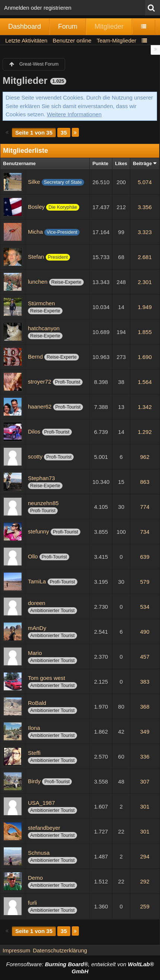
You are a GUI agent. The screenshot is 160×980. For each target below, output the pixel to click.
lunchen (38, 282)
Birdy (34, 781)
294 (145, 856)
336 (145, 757)
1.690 (145, 357)
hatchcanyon (44, 328)
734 (145, 532)
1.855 (145, 332)
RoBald (37, 703)
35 (64, 133)
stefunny (39, 531)
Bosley (36, 207)
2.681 (145, 257)
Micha (35, 232)
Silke (34, 182)
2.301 (145, 282)
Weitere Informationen (74, 114)
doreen (37, 603)
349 (145, 732)
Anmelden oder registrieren (38, 8)
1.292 (145, 432)
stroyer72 (40, 382)
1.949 (145, 307)
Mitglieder (109, 26)
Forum (68, 26)
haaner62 (40, 407)
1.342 (145, 407)
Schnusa (39, 853)
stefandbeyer (44, 828)
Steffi (34, 753)
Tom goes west (47, 678)
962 (145, 457)
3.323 (145, 232)
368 (145, 707)
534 (145, 607)
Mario (35, 653)
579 (145, 582)
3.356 (145, 207)
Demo (35, 878)
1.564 (145, 382)
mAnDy (37, 628)
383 (145, 682)
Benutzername (19, 163)
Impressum (16, 950)
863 (145, 482)
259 (145, 906)
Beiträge (142, 163)
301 (145, 806)
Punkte (100, 163)
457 (145, 657)
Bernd (35, 357)
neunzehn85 (43, 503)
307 (145, 782)
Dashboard (25, 26)
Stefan (36, 257)
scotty (35, 456)
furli (32, 903)
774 (145, 507)
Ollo (33, 556)
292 (145, 881)
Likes (121, 163)
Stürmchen (41, 303)
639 (145, 557)
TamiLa (37, 581)
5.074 (145, 182)
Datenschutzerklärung (60, 950)
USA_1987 (41, 803)
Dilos (34, 431)
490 (145, 632)
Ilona (34, 728)
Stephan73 (41, 478)
